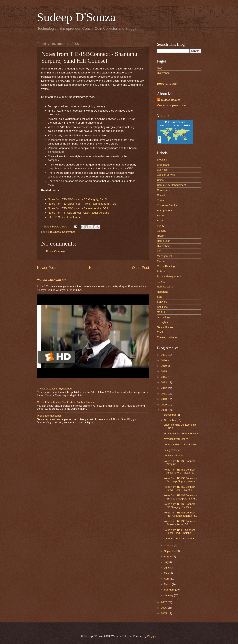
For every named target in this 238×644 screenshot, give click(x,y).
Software (162, 302)
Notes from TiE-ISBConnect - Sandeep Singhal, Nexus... (180, 480)
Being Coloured (172, 450)
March (168, 584)
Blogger (152, 636)
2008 (164, 410)
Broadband (163, 165)
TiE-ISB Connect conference (65, 217)
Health (161, 236)
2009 (164, 405)
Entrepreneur (164, 211)
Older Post (140, 268)
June (167, 568)
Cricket (161, 195)
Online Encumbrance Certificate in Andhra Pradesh (66, 402)
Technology (163, 317)
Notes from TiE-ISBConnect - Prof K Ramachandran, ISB (82, 204)
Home (94, 268)
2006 (164, 608)
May (167, 573)
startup (161, 312)
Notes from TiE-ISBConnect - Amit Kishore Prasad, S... (180, 471)
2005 (164, 613)
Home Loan (164, 241)
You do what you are (52, 280)
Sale (160, 297)
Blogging (162, 160)
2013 (164, 382)
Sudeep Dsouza (171, 100)
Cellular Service (166, 175)
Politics (161, 271)
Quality (161, 282)
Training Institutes (167, 337)
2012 (164, 388)
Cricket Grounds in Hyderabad (54, 389)
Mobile (161, 261)
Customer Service (167, 205)
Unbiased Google (173, 455)
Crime (160, 200)
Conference (69, 232)
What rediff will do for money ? (181, 433)
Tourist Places (165, 327)
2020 (164, 360)
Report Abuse (167, 84)
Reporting (163, 292)
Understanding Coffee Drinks (180, 444)
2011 (164, 394)
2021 (164, 355)
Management (164, 256)
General (162, 231)
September (171, 551)
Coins (160, 180)
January (169, 595)
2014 (164, 377)
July (167, 562)
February (169, 590)
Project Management (169, 276)
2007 (164, 602)
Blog (160, 68)
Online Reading (166, 266)
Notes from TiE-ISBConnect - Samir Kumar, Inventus (180, 488)
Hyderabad (163, 73)
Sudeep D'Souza (76, 17)
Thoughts (162, 322)
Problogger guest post (50, 416)
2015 (164, 371)
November (170, 420)
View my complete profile (171, 105)
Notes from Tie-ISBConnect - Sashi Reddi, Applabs (78, 213)
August (168, 556)
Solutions (162, 307)
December (170, 415)
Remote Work (165, 287)
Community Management (171, 185)
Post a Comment (56, 251)
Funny (161, 226)
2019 (164, 366)
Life (159, 251)
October (169, 545)
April (167, 579)
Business (55, 232)
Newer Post (46, 268)
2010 (164, 399)
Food (160, 220)
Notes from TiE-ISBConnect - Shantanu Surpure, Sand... (180, 497)
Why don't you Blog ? (175, 439)
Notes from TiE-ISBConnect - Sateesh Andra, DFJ (78, 208)
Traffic (160, 332)
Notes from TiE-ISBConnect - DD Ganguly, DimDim (79, 199)
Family (161, 215)
